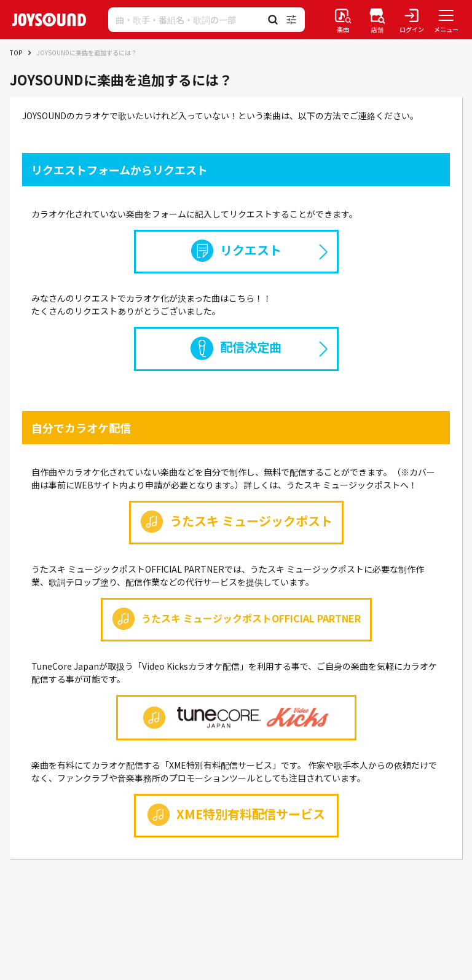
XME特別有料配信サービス (236, 815)
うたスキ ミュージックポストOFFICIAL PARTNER (236, 619)
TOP (16, 53)
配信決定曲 (236, 348)
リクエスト (236, 251)
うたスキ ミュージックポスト (236, 522)
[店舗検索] (377, 20)
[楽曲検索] (343, 20)
